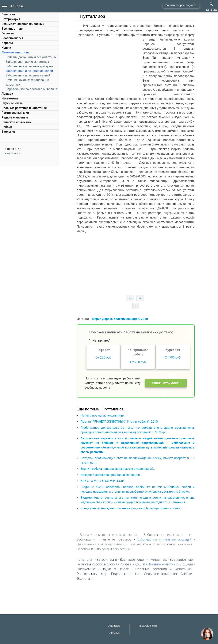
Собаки (7, 127)
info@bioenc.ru (13, 153)
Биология (8, 14)
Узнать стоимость (166, 383)
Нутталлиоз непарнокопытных (103, 415)
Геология (8, 33)
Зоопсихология (12, 38)
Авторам (115, 633)
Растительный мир (15, 113)
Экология (8, 132)
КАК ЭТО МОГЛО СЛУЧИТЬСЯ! (103, 481)
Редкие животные (15, 117)
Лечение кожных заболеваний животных (161, 544)
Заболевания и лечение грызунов (30, 66)
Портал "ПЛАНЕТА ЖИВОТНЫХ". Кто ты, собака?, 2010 (120, 422)
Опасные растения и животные (24, 108)
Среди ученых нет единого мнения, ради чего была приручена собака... (132, 508)
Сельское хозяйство (16, 122)
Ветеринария (11, 19)
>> (215, 9)
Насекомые (10, 98)
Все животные (12, 29)
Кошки (6, 48)
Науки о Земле (12, 103)
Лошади (7, 94)
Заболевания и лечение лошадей (29, 71)
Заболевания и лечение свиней (28, 75)
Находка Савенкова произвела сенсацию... (112, 475)
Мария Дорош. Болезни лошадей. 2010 (120, 319)
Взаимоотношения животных (23, 24)
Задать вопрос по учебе (181, 5)
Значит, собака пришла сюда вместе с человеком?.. (118, 469)
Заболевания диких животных (27, 62)
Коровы (7, 43)
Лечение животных (15, 52)
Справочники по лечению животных (32, 89)
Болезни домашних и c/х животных (31, 57)
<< (208, 9)
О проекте (114, 626)
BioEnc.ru (17, 6)
